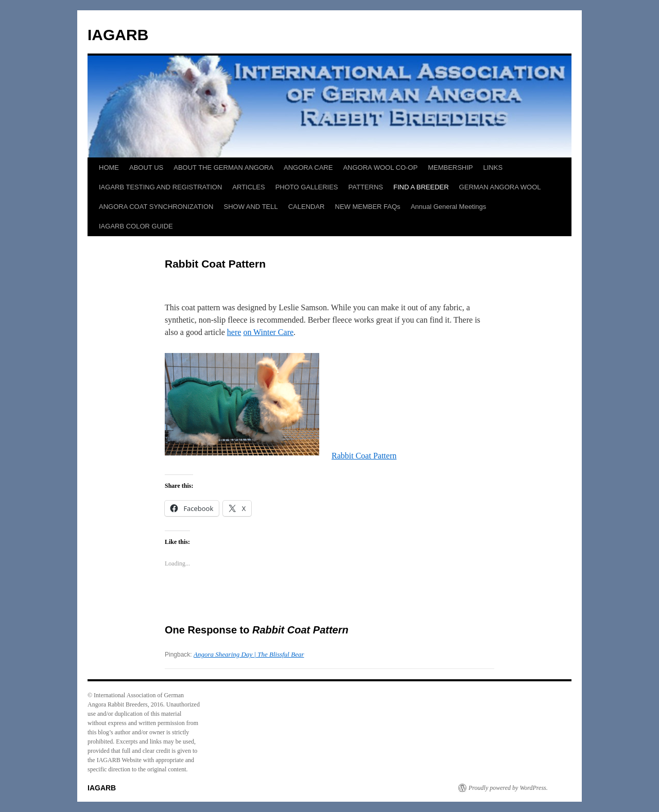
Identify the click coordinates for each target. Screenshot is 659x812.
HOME (109, 167)
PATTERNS (366, 187)
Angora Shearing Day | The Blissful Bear (249, 654)
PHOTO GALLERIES (307, 187)
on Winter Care (268, 332)
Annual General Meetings (449, 207)
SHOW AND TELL (250, 207)
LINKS (493, 167)
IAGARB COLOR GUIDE (136, 226)
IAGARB (118, 35)
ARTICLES (248, 187)
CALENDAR (307, 207)
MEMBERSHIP (450, 167)
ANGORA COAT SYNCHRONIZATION (156, 207)
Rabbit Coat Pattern (364, 456)
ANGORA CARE (308, 167)
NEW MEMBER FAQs (368, 207)
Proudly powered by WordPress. (508, 788)
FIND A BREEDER (421, 187)
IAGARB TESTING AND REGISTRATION (160, 187)
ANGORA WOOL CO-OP (380, 167)
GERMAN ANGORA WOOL (500, 187)
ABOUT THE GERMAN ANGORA (223, 167)
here (234, 332)
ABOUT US (146, 167)
